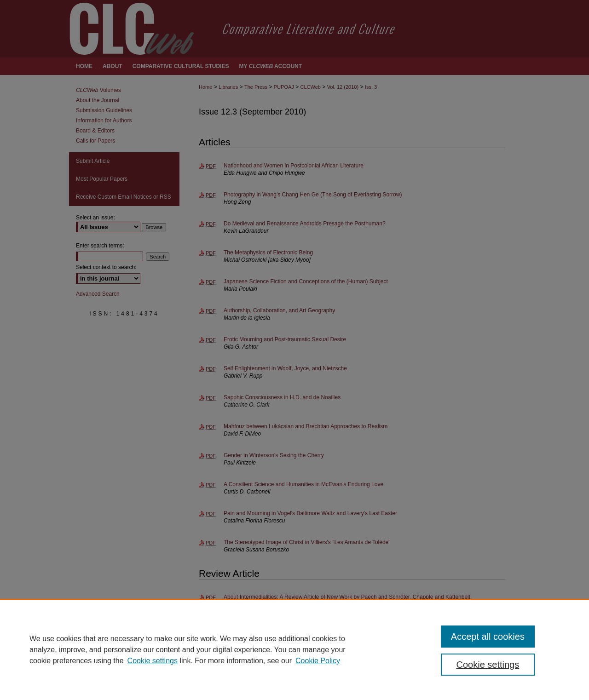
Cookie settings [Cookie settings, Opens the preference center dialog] (488, 665)
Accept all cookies (488, 637)
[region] (294, 649)
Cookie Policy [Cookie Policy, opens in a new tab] (318, 661)
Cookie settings (153, 661)
